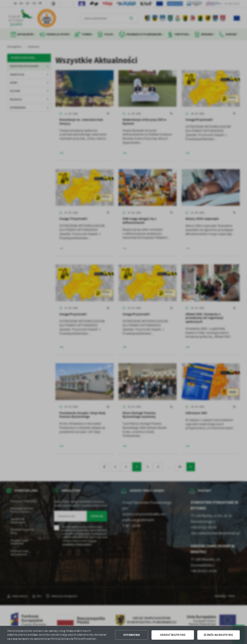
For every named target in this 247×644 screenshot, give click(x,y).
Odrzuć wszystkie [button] (173, 635)
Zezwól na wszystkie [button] (218, 635)
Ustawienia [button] (132, 635)
